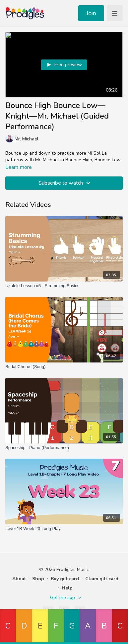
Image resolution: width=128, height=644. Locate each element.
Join (91, 13)
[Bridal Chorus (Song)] (64, 367)
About (19, 579)
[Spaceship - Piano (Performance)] (64, 448)
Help (67, 588)
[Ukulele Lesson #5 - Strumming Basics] (64, 286)
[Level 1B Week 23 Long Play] (64, 529)
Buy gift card (65, 579)
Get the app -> (65, 598)
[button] (8, 627)
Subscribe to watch (65, 183)
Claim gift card (102, 579)
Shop (38, 579)
